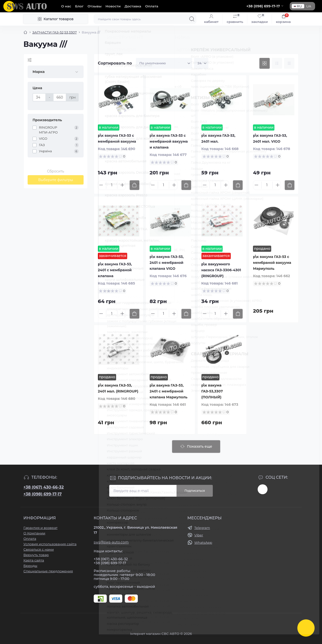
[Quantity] (112, 185)
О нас (66, 6)
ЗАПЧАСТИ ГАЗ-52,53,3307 (54, 32)
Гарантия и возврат (40, 528)
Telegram (202, 528)
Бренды (30, 566)
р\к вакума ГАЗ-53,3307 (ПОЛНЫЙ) (212, 391)
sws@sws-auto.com (111, 542)
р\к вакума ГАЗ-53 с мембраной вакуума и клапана (169, 141)
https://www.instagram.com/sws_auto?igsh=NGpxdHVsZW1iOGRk (263, 489)
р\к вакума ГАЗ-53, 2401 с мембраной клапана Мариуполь (169, 391)
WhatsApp (203, 542)
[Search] (192, 19)
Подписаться (195, 491)
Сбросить (56, 171)
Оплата (152, 6)
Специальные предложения (48, 571)
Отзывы (95, 6)
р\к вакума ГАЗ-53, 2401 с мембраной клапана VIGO (167, 263)
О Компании (34, 533)
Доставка (133, 6)
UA (309, 6)
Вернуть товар (36, 555)
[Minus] (101, 185)
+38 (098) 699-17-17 (43, 494)
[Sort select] (164, 63)
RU (298, 6)
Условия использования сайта (50, 544)
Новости (113, 6)
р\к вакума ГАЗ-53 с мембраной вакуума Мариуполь (272, 263)
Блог (79, 6)
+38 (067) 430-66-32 (44, 487)
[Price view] (289, 63)
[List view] (277, 63)
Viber (199, 535)
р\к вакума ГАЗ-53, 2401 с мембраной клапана (115, 270)
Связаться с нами (39, 549)
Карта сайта (34, 560)
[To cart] (134, 185)
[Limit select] (201, 63)
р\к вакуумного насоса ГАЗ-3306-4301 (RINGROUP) (221, 270)
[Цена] (39, 97)
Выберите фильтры (56, 180)
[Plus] (122, 185)
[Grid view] (265, 63)
